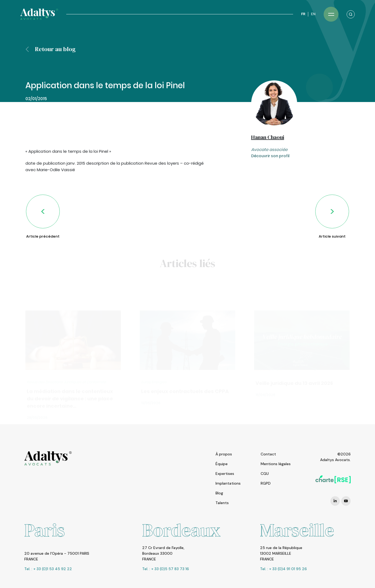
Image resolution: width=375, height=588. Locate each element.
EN (313, 14)
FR (303, 14)
